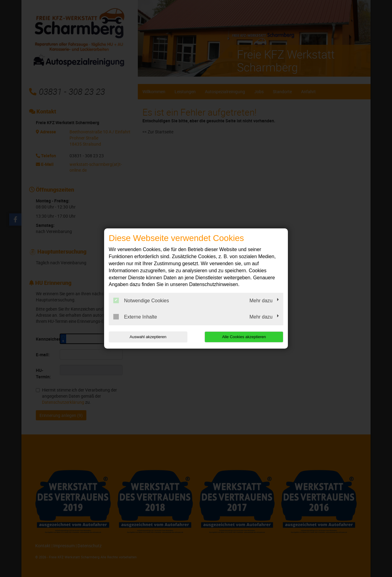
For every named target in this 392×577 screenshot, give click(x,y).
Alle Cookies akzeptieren (244, 337)
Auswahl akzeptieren (148, 337)
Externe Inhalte (135, 317)
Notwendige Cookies (141, 300)
